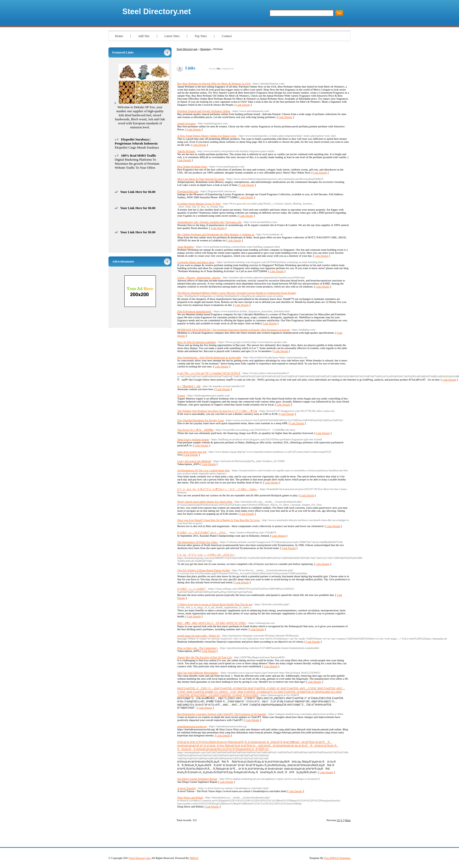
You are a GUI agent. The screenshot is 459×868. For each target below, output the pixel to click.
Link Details (243, 105)
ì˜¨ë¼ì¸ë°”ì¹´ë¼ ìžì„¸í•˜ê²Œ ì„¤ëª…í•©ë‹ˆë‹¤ (206, 555)
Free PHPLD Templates (337, 858)
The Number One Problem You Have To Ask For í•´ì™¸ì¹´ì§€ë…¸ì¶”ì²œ (217, 411)
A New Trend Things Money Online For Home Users (207, 136)
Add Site (144, 36)
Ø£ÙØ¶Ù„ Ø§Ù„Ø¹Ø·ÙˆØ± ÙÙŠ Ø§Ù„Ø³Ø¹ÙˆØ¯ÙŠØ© (212, 623)
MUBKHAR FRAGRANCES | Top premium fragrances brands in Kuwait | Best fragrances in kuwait (234, 330)
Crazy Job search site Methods (194, 461)
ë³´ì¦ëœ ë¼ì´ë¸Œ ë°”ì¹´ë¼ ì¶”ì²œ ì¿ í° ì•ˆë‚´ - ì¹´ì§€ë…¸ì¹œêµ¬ (217, 489)
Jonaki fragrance (187, 123)
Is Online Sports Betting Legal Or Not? (199, 204)
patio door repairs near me (192, 452)
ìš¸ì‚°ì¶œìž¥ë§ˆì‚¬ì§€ (189, 386)
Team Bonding (185, 247)
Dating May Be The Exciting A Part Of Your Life (205, 657)
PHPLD (194, 858)
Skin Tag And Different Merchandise (198, 673)
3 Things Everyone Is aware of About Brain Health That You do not (215, 604)
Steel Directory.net (157, 11)
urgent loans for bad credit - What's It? (199, 635)
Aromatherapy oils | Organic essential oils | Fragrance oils (209, 222)
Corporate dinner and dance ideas (196, 262)
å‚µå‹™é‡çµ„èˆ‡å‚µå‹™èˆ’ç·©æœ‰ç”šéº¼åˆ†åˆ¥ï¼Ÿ (209, 373)
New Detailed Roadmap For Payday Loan (200, 420)
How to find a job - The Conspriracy (197, 648)
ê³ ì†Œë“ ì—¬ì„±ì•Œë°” (192, 589)
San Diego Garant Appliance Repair (197, 779)
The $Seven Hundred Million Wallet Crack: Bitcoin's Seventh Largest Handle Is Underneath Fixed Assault (237, 293)
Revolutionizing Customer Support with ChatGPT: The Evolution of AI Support (222, 714)
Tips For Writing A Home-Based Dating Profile (204, 570)
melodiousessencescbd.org (192, 726)
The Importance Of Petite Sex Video (197, 542)
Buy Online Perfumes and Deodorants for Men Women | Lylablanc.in (216, 234)
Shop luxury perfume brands (193, 439)
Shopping (205, 49)
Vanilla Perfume (186, 151)
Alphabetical (228, 69)
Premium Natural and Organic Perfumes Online (204, 111)
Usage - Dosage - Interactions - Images (199, 277)
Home (119, 36)
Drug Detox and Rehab (190, 797)
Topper (181, 395)
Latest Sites (172, 36)
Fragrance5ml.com (188, 191)
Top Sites (201, 36)
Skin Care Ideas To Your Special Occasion (201, 179)
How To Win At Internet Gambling (197, 342)
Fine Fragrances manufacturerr (194, 311)
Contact (227, 36)
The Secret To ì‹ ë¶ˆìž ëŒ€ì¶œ (195, 430)
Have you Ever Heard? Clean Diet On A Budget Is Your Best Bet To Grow (219, 520)
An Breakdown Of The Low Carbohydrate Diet (204, 470)
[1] (339, 820)
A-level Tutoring (187, 788)
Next (348, 820)
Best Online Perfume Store (192, 166)
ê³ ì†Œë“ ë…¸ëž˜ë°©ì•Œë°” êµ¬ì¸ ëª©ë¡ (202, 532)
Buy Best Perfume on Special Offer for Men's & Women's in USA (214, 83)
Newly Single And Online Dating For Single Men (205, 502)
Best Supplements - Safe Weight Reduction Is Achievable (209, 357)
